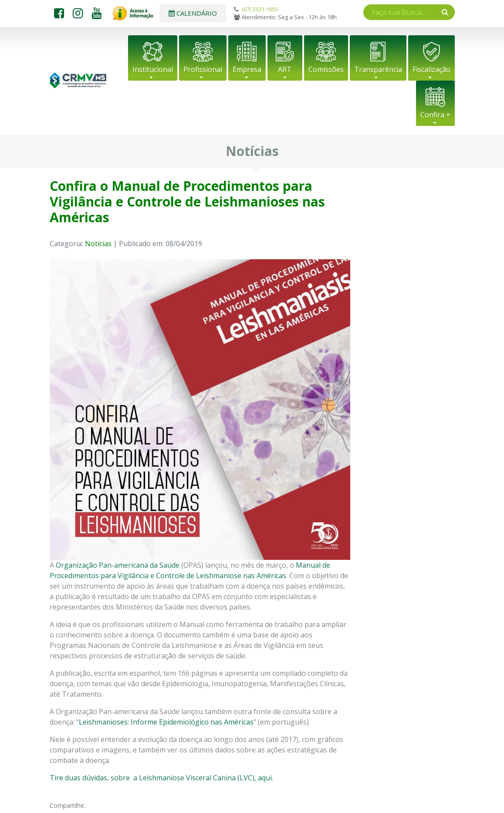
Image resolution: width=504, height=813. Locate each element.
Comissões (326, 69)
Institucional (153, 69)
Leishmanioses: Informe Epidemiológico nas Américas (166, 722)
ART (285, 69)
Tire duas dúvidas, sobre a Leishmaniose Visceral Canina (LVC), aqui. (161, 778)
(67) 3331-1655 (260, 9)
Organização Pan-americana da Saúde (118, 565)
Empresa (247, 69)
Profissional (203, 69)
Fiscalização (431, 69)
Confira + (435, 115)
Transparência (378, 69)
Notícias (98, 244)
